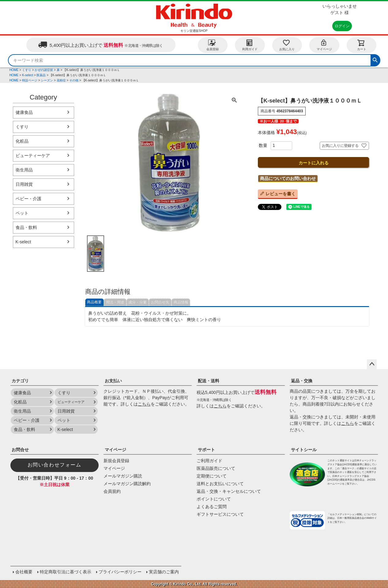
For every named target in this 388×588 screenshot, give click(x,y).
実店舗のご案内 (164, 572)
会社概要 (24, 572)
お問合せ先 (160, 302)
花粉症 (61, 80)
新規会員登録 (116, 461)
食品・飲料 (26, 227)
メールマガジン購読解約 (127, 484)
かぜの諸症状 (44, 70)
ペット (22, 213)
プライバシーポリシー (120, 572)
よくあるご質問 (212, 507)
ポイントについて (214, 499)
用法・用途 (115, 302)
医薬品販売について (216, 468)
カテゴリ (20, 381)
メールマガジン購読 (123, 476)
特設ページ (30, 80)
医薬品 (41, 75)
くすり (27, 70)
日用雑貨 (24, 184)
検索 (375, 59)
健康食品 (24, 112)
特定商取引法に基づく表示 (66, 572)
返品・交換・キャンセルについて (229, 491)
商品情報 (181, 302)
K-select (28, 75)
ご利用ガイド (209, 461)
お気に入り (287, 45)
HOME (14, 70)
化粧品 (22, 141)
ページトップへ (372, 364)
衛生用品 (24, 170)
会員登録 (213, 45)
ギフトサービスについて (220, 514)
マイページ (324, 45)
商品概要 (94, 302)
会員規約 (112, 491)
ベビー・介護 (28, 199)
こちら (144, 404)
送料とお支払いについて (220, 484)
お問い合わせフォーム (55, 465)
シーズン (47, 80)
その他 (74, 80)
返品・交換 (302, 381)
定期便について (212, 476)
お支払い (113, 381)
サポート (206, 450)
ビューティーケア (33, 155)
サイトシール (304, 450)
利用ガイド (250, 45)
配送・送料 (209, 381)
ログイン (342, 26)
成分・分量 (137, 302)
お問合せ (20, 450)
